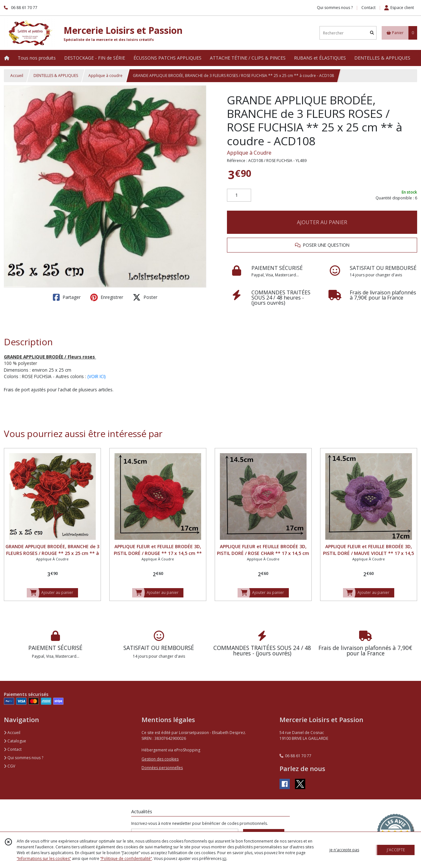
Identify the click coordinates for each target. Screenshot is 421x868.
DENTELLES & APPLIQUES (56, 76)
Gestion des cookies (160, 759)
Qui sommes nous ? (24, 758)
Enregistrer (107, 297)
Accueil (17, 76)
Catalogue (15, 741)
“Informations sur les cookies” (44, 858)
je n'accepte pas (344, 850)
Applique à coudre (105, 76)
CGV (10, 766)
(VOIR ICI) (97, 376)
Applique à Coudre (249, 153)
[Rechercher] (372, 33)
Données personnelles (162, 768)
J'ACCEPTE (396, 850)
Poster (145, 297)
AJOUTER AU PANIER (322, 222)
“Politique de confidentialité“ (126, 858)
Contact (368, 8)
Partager (67, 297)
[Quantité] (239, 195)
